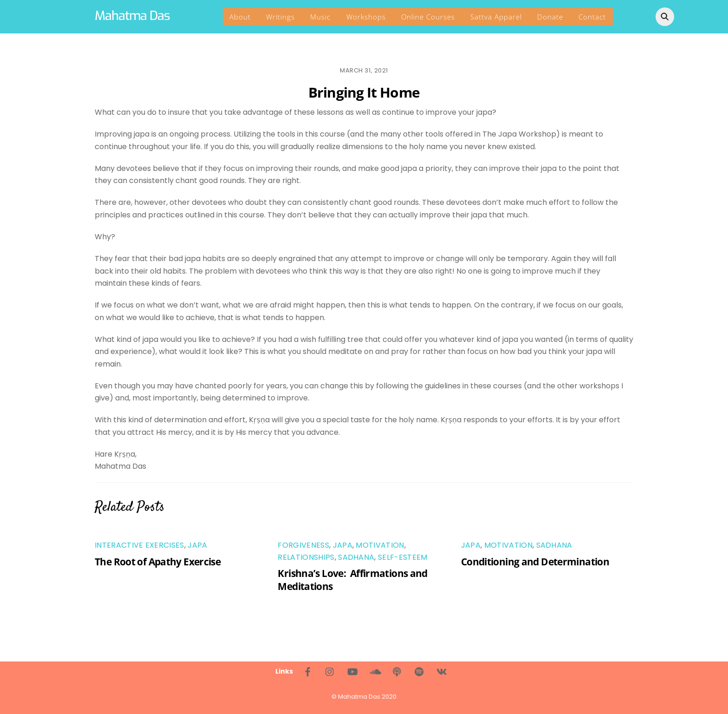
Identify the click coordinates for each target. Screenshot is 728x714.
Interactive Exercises (140, 545)
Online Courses (428, 17)
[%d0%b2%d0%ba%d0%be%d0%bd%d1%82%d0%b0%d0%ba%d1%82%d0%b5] (442, 671)
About (240, 17)
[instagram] (330, 671)
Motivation (380, 545)
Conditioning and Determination (535, 562)
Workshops (366, 17)
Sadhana (356, 557)
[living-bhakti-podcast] (397, 671)
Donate (550, 17)
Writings (280, 17)
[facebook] (308, 671)
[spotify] (419, 671)
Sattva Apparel (496, 17)
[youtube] (352, 671)
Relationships (306, 557)
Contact (592, 17)
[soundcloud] (375, 671)
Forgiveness (303, 545)
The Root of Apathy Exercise (158, 562)
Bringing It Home (364, 92)
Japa (197, 545)
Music (320, 17)
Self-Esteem (403, 557)
